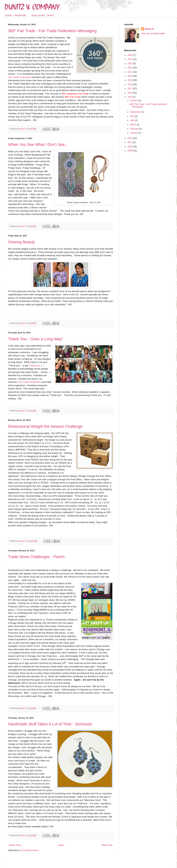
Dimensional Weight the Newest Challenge (45, 426)
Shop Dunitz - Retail (42, 15)
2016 (130, 93)
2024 (130, 59)
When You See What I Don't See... (38, 145)
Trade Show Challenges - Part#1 (36, 557)
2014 (130, 138)
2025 (130, 55)
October (134, 101)
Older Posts (107, 845)
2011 (130, 142)
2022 (130, 68)
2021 (130, 72)
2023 (130, 64)
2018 (130, 84)
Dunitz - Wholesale (16, 15)
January (134, 133)
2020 (130, 76)
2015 (130, 97)
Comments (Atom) (30, 850)
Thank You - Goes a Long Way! (35, 339)
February (135, 129)
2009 (130, 151)
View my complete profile (153, 34)
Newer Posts (15, 845)
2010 (130, 147)
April (133, 120)
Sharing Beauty (21, 242)
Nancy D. (149, 29)
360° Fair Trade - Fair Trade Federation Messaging (52, 31)
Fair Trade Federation (19, 77)
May (132, 116)
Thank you (35, 366)
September (136, 112)
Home (61, 845)
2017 (130, 89)
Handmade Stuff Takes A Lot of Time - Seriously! (50, 724)
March (133, 125)
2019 (130, 80)
